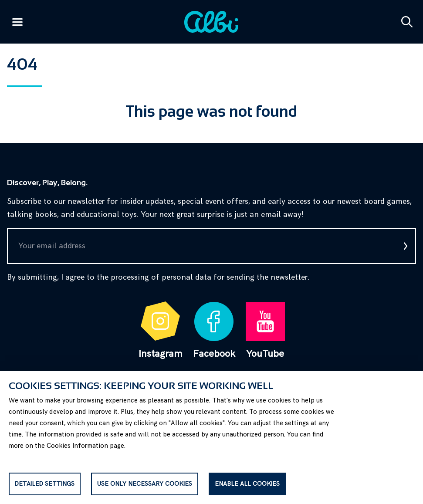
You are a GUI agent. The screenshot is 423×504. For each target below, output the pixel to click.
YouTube (265, 331)
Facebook (214, 331)
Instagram (161, 331)
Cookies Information (77, 446)
